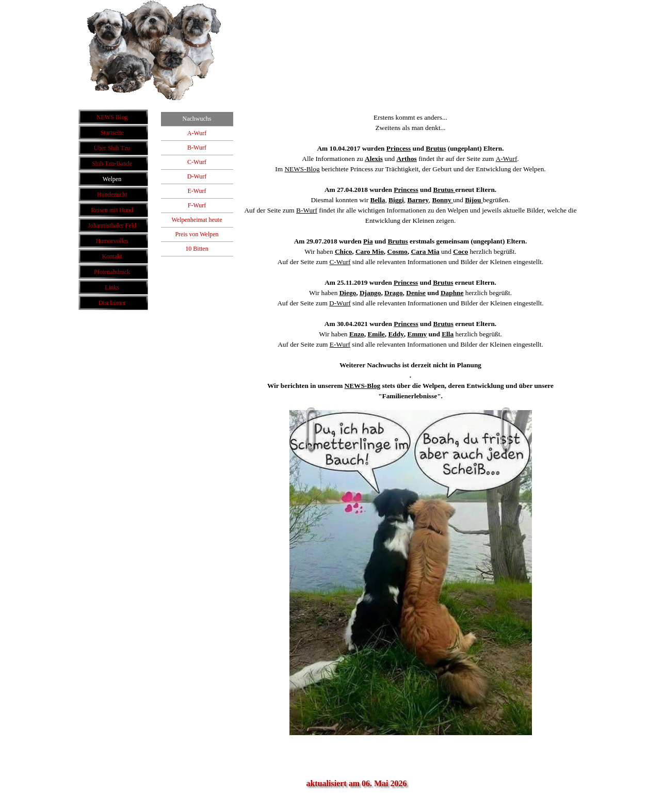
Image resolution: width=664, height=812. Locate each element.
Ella (448, 334)
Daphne (452, 293)
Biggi (396, 200)
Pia (368, 241)
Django (370, 293)
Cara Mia (425, 251)
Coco (460, 251)
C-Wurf (340, 262)
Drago (394, 293)
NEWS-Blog (302, 169)
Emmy (417, 334)
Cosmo (398, 251)
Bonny (443, 200)
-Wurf (343, 303)
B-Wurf (307, 210)
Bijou (474, 200)
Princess (399, 148)
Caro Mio (370, 251)
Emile (376, 334)
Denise (416, 293)
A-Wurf (507, 159)
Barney (418, 200)
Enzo (357, 334)
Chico (343, 251)
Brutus (436, 148)
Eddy (396, 334)
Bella (378, 200)
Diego (348, 293)
